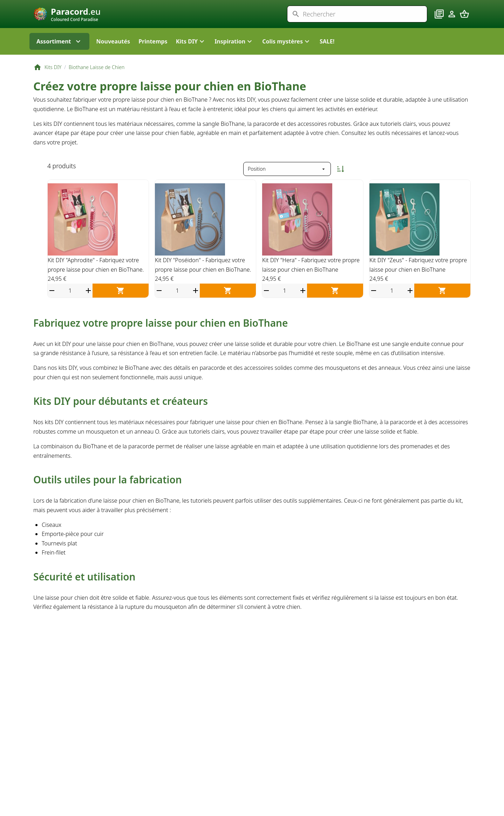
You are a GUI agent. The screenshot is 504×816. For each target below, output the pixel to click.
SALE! (327, 56)
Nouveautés (113, 56)
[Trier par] (287, 184)
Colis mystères (287, 56)
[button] (191, 56)
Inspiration (234, 56)
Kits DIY (191, 56)
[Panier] (464, 21)
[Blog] (439, 21)
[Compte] (452, 21)
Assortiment (59, 56)
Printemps (153, 56)
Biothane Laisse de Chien (97, 82)
